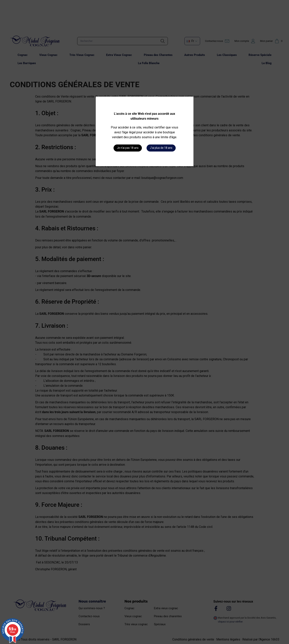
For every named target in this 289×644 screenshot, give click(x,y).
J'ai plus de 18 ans (161, 148)
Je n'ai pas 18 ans (128, 148)
